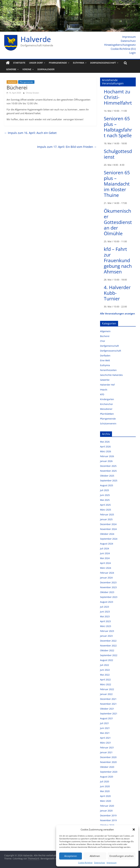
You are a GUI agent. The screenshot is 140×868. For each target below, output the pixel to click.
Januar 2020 (106, 811)
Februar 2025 (107, 514)
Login (133, 53)
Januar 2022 (106, 694)
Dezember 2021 (108, 699)
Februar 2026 (107, 456)
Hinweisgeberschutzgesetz (120, 45)
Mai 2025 (105, 500)
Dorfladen (105, 356)
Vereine (27, 69)
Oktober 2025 (107, 476)
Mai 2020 (105, 791)
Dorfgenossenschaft (103, 63)
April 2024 (105, 563)
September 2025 (109, 481)
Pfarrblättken (107, 414)
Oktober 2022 (107, 650)
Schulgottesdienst (118, 154)
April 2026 (105, 447)
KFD (102, 394)
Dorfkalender (46, 69)
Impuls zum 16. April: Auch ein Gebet (30, 133)
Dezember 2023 (108, 582)
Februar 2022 (107, 689)
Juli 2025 (105, 490)
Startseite (19, 63)
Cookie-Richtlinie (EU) (123, 49)
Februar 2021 (107, 748)
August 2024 (107, 544)
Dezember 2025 (108, 466)
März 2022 (106, 684)
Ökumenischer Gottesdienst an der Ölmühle (118, 222)
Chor (103, 341)
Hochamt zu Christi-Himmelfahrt (118, 97)
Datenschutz (100, 863)
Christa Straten (32, 93)
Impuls (104, 390)
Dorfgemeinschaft (109, 346)
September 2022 (109, 655)
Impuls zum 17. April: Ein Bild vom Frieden (67, 147)
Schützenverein (108, 424)
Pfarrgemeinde (58, 63)
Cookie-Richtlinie (85, 863)
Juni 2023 (105, 612)
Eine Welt (105, 360)
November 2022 (108, 646)
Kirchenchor (106, 404)
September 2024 (109, 539)
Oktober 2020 (107, 767)
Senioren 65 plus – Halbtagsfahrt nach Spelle (118, 127)
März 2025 (106, 510)
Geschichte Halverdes (111, 375)
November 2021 (108, 704)
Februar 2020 (107, 806)
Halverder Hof (107, 385)
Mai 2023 (105, 616)
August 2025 (107, 485)
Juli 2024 (105, 548)
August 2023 (107, 602)
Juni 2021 (105, 728)
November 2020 (108, 762)
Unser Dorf (36, 63)
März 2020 (106, 801)
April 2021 (105, 738)
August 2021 (107, 718)
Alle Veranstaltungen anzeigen (118, 314)
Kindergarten (107, 399)
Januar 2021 (106, 752)
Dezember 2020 (108, 757)
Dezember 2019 (108, 815)
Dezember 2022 (108, 641)
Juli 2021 (105, 723)
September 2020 (109, 772)
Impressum (112, 863)
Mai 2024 (105, 558)
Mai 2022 (105, 675)
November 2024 (108, 529)
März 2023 (106, 626)
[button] (134, 829)
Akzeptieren (71, 856)
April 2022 (105, 680)
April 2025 (105, 505)
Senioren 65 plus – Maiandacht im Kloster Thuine (117, 184)
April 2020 (105, 796)
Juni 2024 (105, 553)
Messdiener (106, 409)
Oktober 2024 (107, 534)
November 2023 (108, 587)
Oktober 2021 (107, 709)
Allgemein (105, 331)
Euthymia (79, 63)
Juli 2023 (105, 607)
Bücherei (12, 82)
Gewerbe (11, 69)
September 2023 (109, 597)
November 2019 (108, 820)
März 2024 (106, 568)
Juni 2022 (105, 670)
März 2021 (106, 743)
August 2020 (107, 777)
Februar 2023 (107, 631)
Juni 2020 (105, 786)
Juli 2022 (105, 665)
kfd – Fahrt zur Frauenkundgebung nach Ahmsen (118, 260)
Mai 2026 (105, 442)
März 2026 (106, 451)
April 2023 (105, 621)
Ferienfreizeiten (108, 370)
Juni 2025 (105, 495)
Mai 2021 (105, 733)
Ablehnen (95, 856)
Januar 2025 (106, 519)
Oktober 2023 (107, 592)
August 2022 (107, 660)
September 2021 (109, 714)
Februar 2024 (107, 573)
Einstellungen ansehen (122, 856)
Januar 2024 (106, 578)
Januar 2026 (106, 461)
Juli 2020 (105, 781)
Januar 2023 (106, 636)
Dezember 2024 (108, 524)
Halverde (36, 39)
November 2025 (108, 471)
